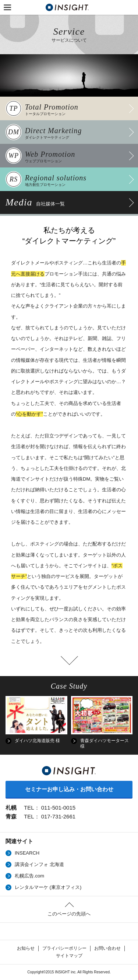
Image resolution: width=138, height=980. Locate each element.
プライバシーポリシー (64, 948)
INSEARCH (27, 853)
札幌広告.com (29, 876)
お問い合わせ (107, 948)
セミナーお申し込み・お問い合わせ (69, 789)
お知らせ (26, 948)
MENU (7, 7)
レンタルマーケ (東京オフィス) (48, 887)
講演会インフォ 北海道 (39, 864)
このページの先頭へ (69, 914)
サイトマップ (69, 956)
